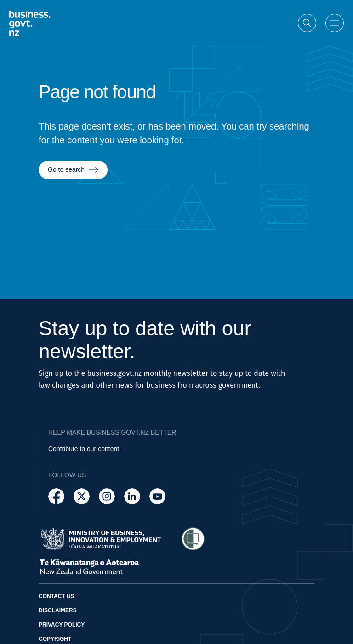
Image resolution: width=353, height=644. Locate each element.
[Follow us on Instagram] (107, 496)
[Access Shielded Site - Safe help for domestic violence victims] (193, 539)
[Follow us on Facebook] (56, 496)
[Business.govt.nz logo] (30, 23)
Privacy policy (62, 625)
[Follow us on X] (82, 496)
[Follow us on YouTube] (157, 496)
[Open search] (307, 23)
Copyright (55, 639)
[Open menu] (335, 23)
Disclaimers (58, 610)
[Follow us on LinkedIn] (132, 496)
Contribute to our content (84, 449)
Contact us (57, 596)
